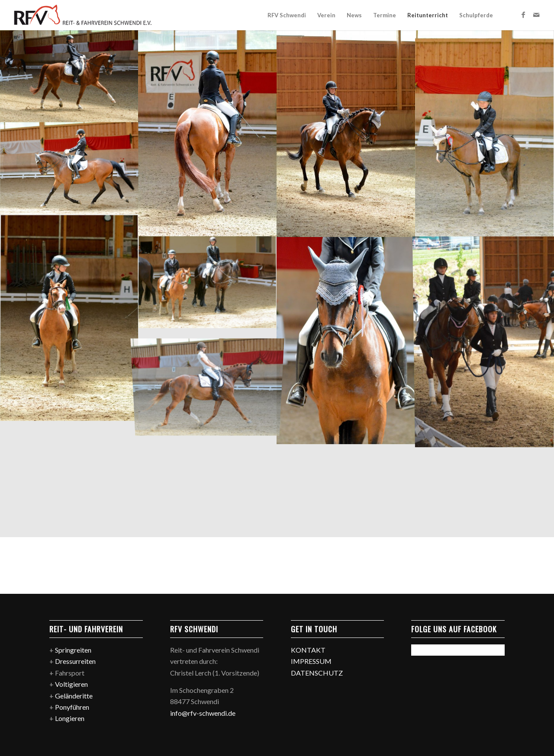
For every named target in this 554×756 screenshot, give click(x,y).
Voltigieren (71, 684)
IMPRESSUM (311, 661)
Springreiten (73, 650)
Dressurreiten (75, 661)
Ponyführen (72, 707)
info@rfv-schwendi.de (203, 713)
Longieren (70, 718)
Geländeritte (74, 696)
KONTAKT (308, 650)
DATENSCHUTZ (317, 673)
